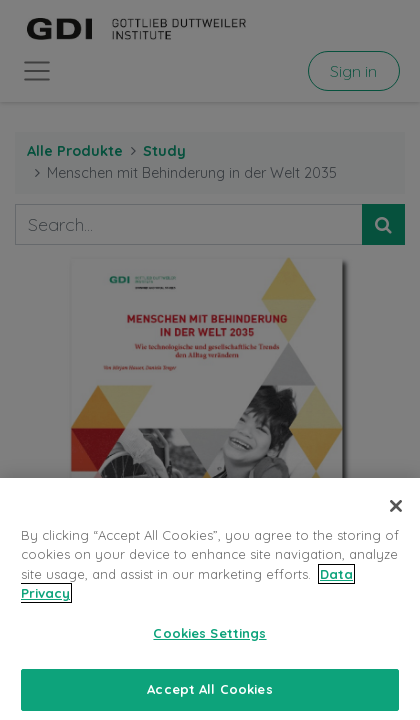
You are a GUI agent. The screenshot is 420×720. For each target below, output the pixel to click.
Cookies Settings (209, 649)
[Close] (396, 522)
